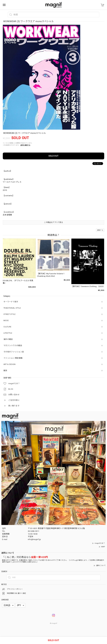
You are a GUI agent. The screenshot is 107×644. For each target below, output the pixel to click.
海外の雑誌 (8, 339)
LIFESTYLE (8, 333)
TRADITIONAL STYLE (12, 308)
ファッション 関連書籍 (13, 358)
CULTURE (7, 327)
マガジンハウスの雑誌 (13, 346)
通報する (100, 230)
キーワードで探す (11, 302)
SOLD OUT (53, 156)
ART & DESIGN (10, 364)
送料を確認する (25, 145)
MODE (6, 320)
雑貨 (5, 371)
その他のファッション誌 (14, 352)
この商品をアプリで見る (53, 222)
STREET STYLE (10, 314)
